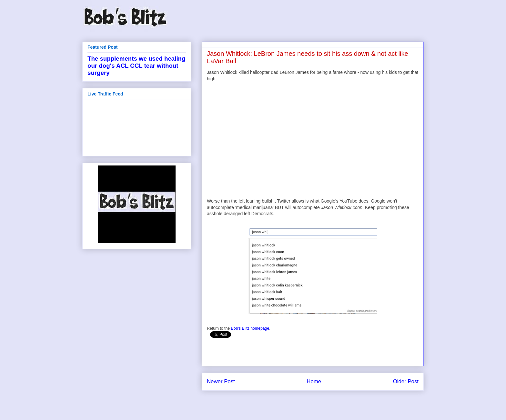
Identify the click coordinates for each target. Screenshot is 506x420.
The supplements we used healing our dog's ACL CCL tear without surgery (136, 66)
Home (314, 381)
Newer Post (221, 381)
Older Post (406, 381)
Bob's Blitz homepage (250, 328)
